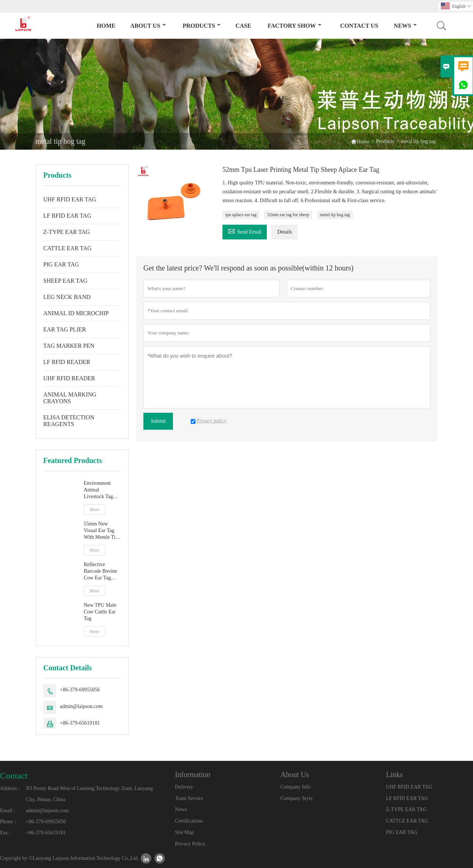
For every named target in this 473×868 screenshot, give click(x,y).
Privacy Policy (190, 844)
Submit (158, 421)
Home (106, 26)
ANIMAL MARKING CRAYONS (70, 398)
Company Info (295, 787)
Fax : (5, 833)
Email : (8, 811)
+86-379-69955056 (80, 690)
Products (202, 26)
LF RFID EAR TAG (67, 216)
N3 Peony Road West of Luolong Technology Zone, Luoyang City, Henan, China (89, 794)
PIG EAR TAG (61, 264)
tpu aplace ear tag (241, 215)
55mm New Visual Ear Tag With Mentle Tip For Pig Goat (101, 531)
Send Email (245, 231)
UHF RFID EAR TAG (70, 199)
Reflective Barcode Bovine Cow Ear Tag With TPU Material (101, 571)
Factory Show (294, 26)
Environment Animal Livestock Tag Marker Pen (98, 490)
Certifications (189, 821)
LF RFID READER (67, 362)
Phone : (8, 822)
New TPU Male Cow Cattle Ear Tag (100, 612)
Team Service (189, 798)
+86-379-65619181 (80, 723)
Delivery (184, 787)
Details (285, 232)
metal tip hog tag (335, 215)
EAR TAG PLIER (65, 329)
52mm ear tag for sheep (288, 215)
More (95, 510)
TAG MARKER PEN (69, 346)
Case (243, 26)
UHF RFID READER (69, 378)
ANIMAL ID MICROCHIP (76, 313)
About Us (148, 26)
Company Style (297, 798)
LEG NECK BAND (67, 297)
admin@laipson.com (81, 706)
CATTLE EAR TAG (67, 248)
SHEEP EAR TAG (65, 281)
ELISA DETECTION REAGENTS (69, 421)
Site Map (185, 832)
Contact (14, 776)
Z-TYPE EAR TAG (67, 232)
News (405, 26)
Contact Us (359, 26)
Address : (10, 788)
